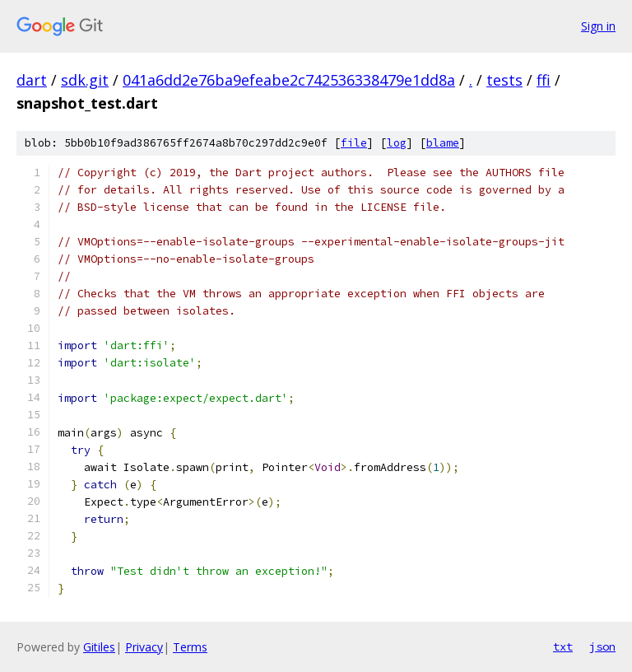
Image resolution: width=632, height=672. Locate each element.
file (354, 143)
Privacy (144, 647)
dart (32, 80)
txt (563, 646)
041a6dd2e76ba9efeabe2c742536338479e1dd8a (289, 80)
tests (504, 80)
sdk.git (85, 80)
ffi (544, 80)
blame (443, 143)
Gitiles (99, 647)
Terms (190, 647)
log (397, 143)
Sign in (598, 26)
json (602, 646)
